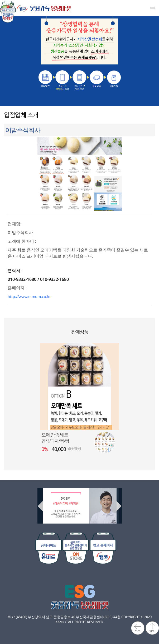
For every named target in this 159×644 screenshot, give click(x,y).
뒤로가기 (138, 628)
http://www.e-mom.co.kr (29, 297)
